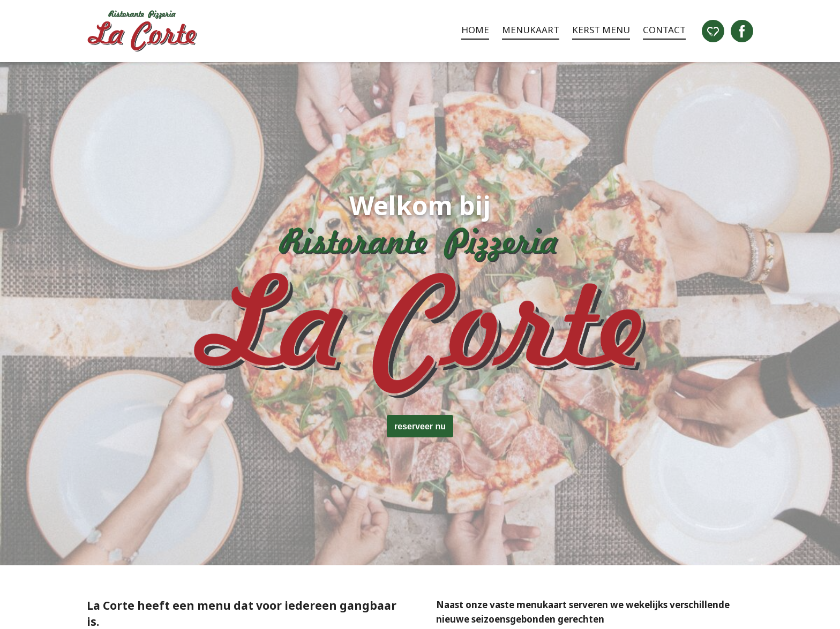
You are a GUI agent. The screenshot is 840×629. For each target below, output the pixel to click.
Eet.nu (713, 31)
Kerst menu (601, 30)
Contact (664, 30)
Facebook (742, 31)
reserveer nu (420, 426)
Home (475, 30)
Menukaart (531, 30)
